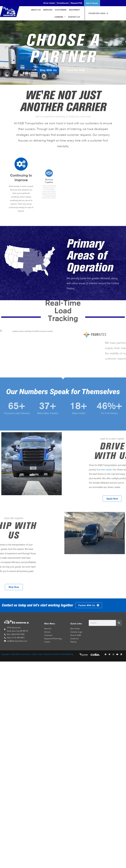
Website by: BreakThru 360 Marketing (58, 654)
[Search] (119, 623)
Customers (61, 10)
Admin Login (37, 654)
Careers (60, 17)
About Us (36, 10)
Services (48, 10)
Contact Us (74, 17)
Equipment (74, 10)
